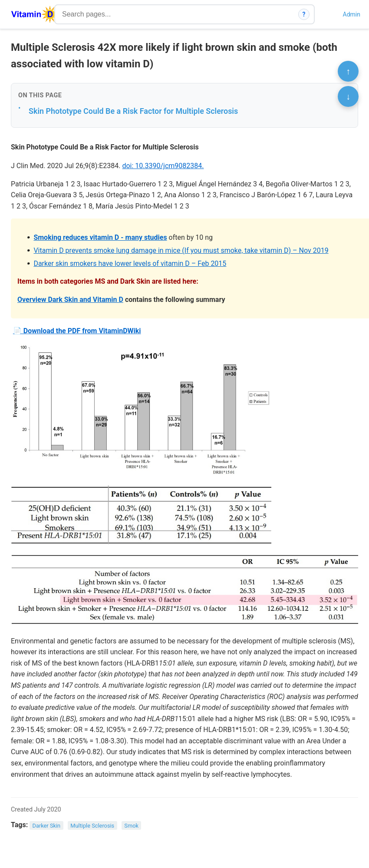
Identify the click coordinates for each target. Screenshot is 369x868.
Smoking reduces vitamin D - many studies (100, 237)
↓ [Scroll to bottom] (348, 96)
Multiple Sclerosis (92, 825)
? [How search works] (304, 14)
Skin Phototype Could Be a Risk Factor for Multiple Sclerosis (133, 111)
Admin (352, 14)
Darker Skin (47, 825)
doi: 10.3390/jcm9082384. (163, 166)
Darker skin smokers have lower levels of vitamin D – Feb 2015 (130, 263)
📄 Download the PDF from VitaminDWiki (77, 331)
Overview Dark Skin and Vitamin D (70, 300)
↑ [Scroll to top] (348, 71)
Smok (131, 825)
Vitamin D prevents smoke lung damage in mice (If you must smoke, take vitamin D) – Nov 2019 (181, 250)
